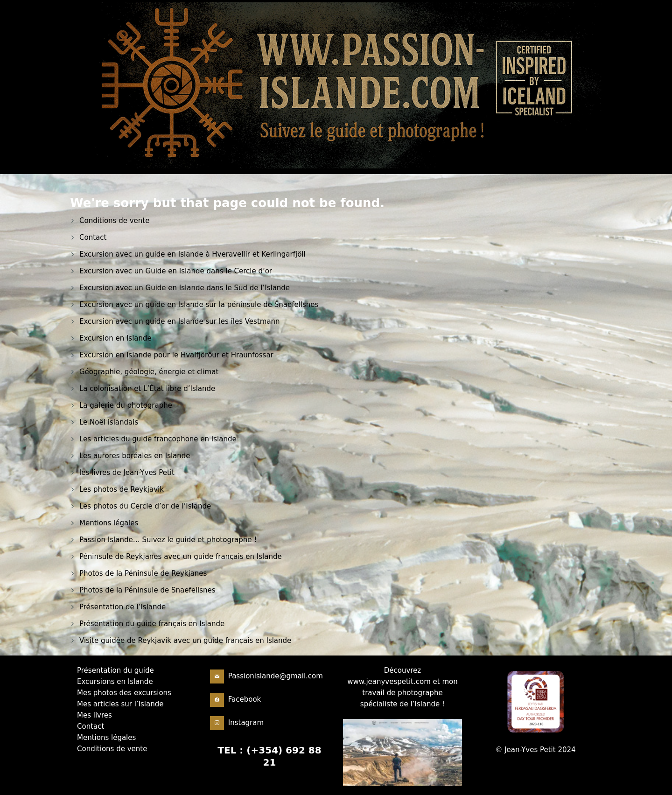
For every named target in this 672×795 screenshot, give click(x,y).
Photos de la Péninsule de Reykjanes (143, 573)
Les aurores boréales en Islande (135, 456)
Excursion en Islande (115, 338)
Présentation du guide (115, 670)
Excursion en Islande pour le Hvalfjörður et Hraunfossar (176, 355)
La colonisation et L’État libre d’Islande (147, 389)
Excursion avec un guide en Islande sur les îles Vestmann (180, 321)
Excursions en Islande (115, 682)
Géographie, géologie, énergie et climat (149, 372)
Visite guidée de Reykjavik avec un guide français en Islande (185, 641)
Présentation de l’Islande (122, 607)
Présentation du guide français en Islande (152, 624)
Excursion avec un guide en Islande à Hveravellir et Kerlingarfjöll (192, 254)
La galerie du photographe (126, 405)
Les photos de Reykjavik (122, 489)
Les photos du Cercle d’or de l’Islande (145, 506)
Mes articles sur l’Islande (120, 704)
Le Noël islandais (109, 422)
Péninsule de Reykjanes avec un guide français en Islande (181, 557)
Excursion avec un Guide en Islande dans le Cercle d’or (176, 271)
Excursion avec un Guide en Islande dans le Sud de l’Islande (185, 288)
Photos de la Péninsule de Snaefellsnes (147, 590)
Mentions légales (109, 523)
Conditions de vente (114, 221)
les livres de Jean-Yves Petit (127, 473)
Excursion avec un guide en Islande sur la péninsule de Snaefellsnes (199, 305)
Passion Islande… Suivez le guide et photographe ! (168, 540)
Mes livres (94, 715)
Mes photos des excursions (124, 693)
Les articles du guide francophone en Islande (158, 439)
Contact (93, 237)
